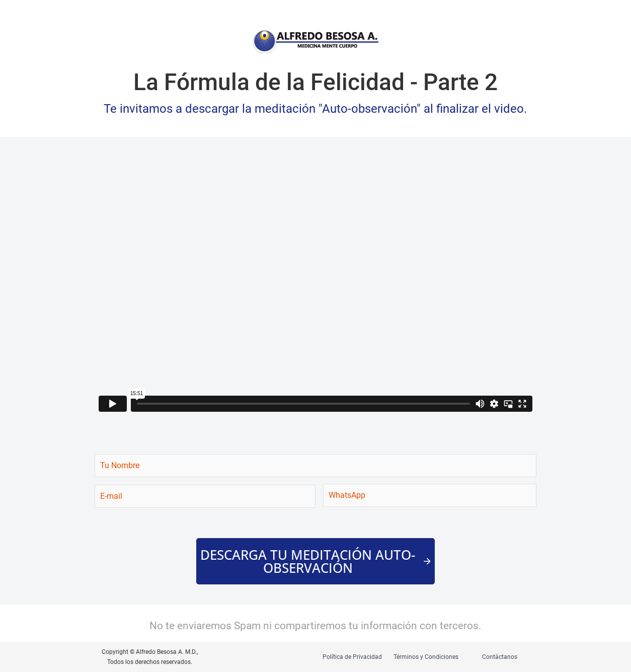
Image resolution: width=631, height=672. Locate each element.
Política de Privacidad (352, 657)
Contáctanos (500, 657)
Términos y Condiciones (426, 657)
